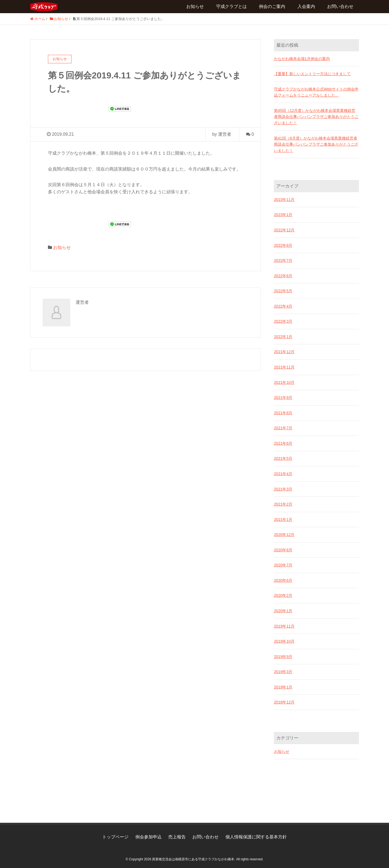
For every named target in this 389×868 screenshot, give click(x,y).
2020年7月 (283, 563)
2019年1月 (283, 685)
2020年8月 (283, 548)
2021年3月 (283, 488)
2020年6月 (283, 579)
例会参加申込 (148, 834)
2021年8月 (283, 412)
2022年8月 (283, 245)
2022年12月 (284, 229)
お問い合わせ (340, 6)
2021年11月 (284, 366)
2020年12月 (284, 533)
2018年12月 (284, 700)
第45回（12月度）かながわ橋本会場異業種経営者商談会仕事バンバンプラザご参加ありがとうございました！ (316, 116)
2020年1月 (283, 609)
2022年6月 (283, 275)
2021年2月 (283, 503)
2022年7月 (283, 260)
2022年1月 (283, 336)
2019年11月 (284, 624)
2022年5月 (283, 290)
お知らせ (195, 6)
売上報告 (177, 834)
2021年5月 (283, 457)
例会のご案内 (272, 6)
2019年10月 (284, 639)
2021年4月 (283, 472)
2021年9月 (283, 396)
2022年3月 (283, 320)
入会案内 (306, 6)
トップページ (115, 834)
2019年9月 (283, 655)
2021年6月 (283, 442)
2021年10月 (284, 381)
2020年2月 (283, 594)
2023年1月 (283, 214)
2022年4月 (283, 305)
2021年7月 (283, 427)
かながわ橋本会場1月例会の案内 (302, 59)
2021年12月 (284, 351)
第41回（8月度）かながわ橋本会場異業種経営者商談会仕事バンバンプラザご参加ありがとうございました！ (316, 144)
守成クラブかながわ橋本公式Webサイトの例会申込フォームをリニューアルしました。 (316, 92)
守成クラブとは (231, 6)
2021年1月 (283, 518)
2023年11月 (284, 199)
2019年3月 (283, 670)
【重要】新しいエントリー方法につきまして (312, 74)
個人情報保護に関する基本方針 (256, 834)
